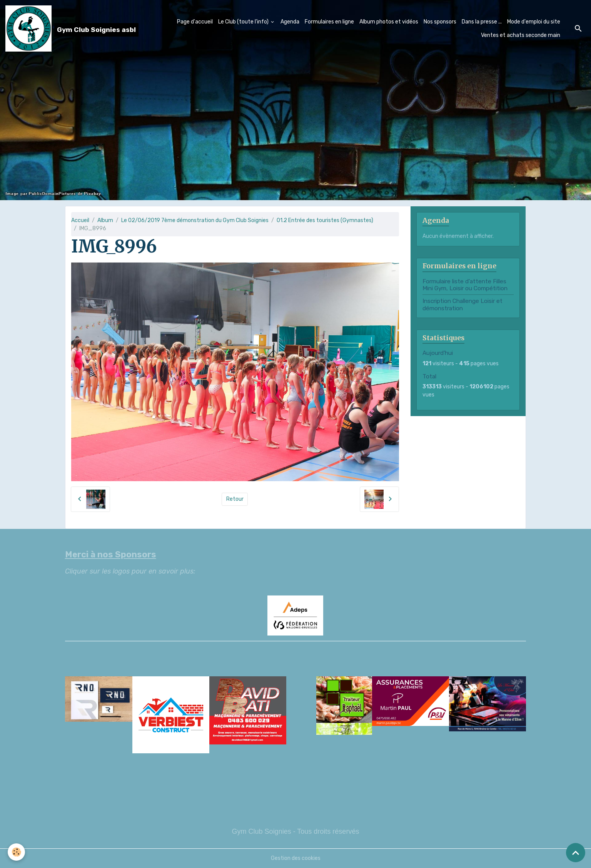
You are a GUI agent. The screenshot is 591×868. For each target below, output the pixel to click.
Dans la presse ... (482, 22)
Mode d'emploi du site (534, 22)
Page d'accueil (195, 22)
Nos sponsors (440, 22)
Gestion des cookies (296, 858)
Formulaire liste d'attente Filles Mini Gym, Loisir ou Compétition (465, 285)
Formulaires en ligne (329, 22)
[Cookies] (16, 852)
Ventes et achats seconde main (521, 35)
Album (105, 220)
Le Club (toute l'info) (244, 22)
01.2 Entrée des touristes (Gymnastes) (325, 220)
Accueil (80, 220)
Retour (235, 499)
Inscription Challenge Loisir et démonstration (462, 304)
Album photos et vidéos (389, 22)
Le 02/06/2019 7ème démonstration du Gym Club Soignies (195, 220)
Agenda (290, 22)
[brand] (66, 28)
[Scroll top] (576, 853)
